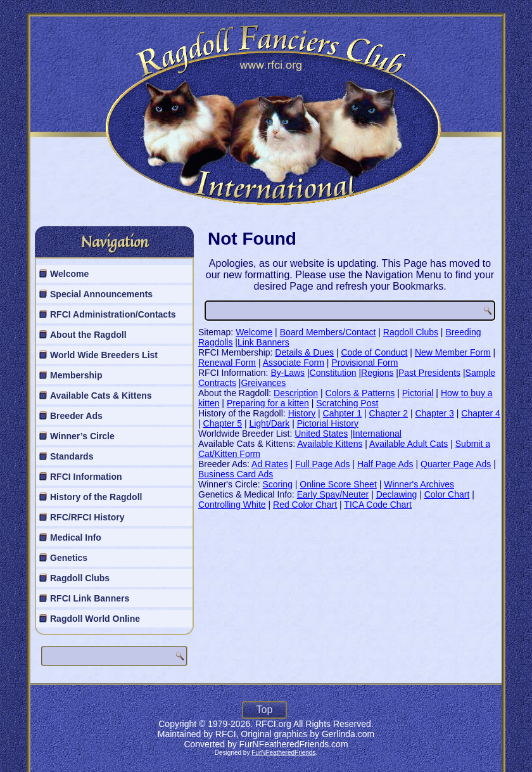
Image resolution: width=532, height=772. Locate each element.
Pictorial (418, 393)
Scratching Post (347, 403)
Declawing (397, 494)
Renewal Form (227, 363)
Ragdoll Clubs (80, 578)
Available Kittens (330, 444)
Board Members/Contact (328, 332)
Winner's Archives (419, 484)
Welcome (69, 274)
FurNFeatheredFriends (283, 753)
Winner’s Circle (82, 436)
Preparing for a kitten (268, 403)
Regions (377, 373)
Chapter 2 (389, 413)
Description (296, 393)
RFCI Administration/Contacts (113, 314)
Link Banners (263, 342)
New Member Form (453, 352)
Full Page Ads (322, 464)
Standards (72, 456)
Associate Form (294, 363)
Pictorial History (328, 423)
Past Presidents (429, 373)
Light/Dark (269, 423)
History (302, 413)
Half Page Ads (385, 464)
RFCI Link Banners (90, 598)
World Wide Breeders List (104, 355)
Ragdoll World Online (95, 619)
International (377, 434)
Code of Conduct (374, 352)
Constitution (333, 373)
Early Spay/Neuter (333, 494)
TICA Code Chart (378, 505)
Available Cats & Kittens (101, 396)
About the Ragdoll (88, 335)
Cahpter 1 (342, 413)
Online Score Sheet (338, 484)
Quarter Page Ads (456, 464)
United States (321, 434)
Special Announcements (101, 294)
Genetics (69, 558)
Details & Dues (304, 352)
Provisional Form (364, 363)
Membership (76, 375)
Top (265, 710)
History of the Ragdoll (96, 497)
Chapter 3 (434, 413)
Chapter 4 (480, 413)
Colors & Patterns (360, 393)
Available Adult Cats (408, 444)
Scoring (277, 484)
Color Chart (447, 494)
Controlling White (232, 505)
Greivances (263, 383)
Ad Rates (270, 464)
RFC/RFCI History (87, 517)
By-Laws (288, 373)
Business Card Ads (236, 474)
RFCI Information (86, 477)
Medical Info (76, 537)
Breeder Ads (76, 416)
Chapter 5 (223, 423)
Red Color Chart (305, 505)
